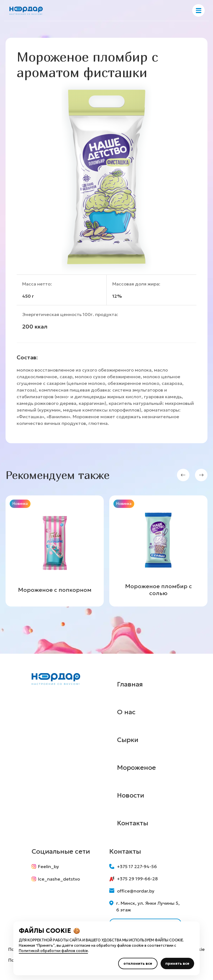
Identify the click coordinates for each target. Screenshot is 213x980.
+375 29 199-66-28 (134, 879)
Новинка (20, 504)
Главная (130, 684)
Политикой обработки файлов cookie (53, 951)
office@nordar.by (132, 891)
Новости (131, 795)
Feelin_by (45, 866)
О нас (126, 712)
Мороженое (137, 768)
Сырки (128, 740)
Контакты (133, 823)
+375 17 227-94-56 (133, 866)
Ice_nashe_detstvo (56, 879)
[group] (55, 551)
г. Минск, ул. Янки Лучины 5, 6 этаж (144, 906)
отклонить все (138, 963)
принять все (177, 963)
